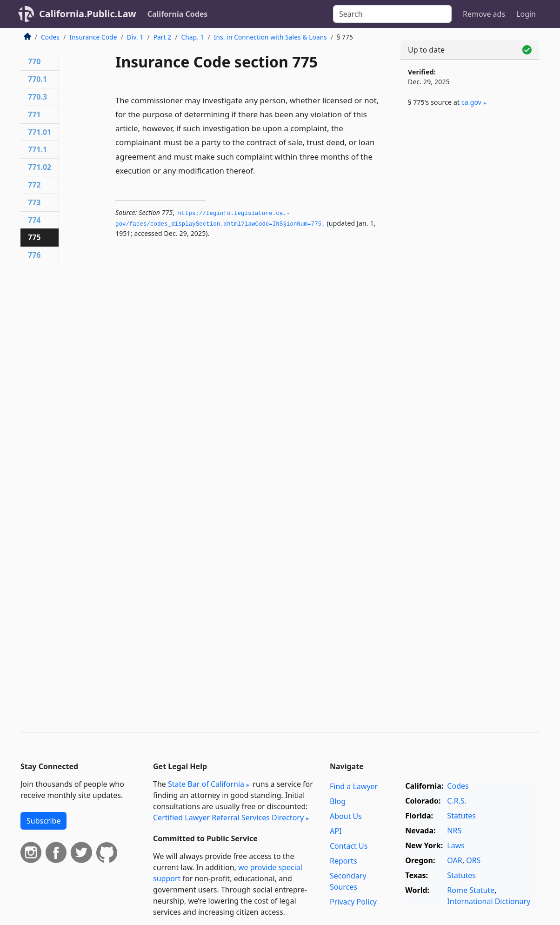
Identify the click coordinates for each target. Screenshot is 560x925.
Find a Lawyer (354, 786)
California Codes (178, 14)
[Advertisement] (470, 268)
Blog (338, 801)
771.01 (40, 132)
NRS (454, 831)
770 (34, 61)
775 (34, 237)
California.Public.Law (88, 14)
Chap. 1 (193, 37)
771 (34, 114)
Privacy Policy (353, 902)
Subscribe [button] (43, 821)
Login (526, 14)
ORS (473, 860)
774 (34, 220)
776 (34, 255)
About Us (346, 816)
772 (34, 185)
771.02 (40, 167)
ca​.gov (471, 102)
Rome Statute (471, 890)
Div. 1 (135, 37)
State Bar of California (206, 784)
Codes (50, 37)
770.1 (37, 79)
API (336, 831)
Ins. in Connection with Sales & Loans (270, 37)
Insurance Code (93, 37)
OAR (454, 860)
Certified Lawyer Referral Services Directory (228, 818)
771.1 (37, 149)
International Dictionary (489, 901)
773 (34, 202)
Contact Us (349, 846)
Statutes (461, 816)
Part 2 (163, 37)
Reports (343, 861)
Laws (456, 845)
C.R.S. (457, 801)
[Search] (392, 14)
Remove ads (484, 14)
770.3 (37, 97)
